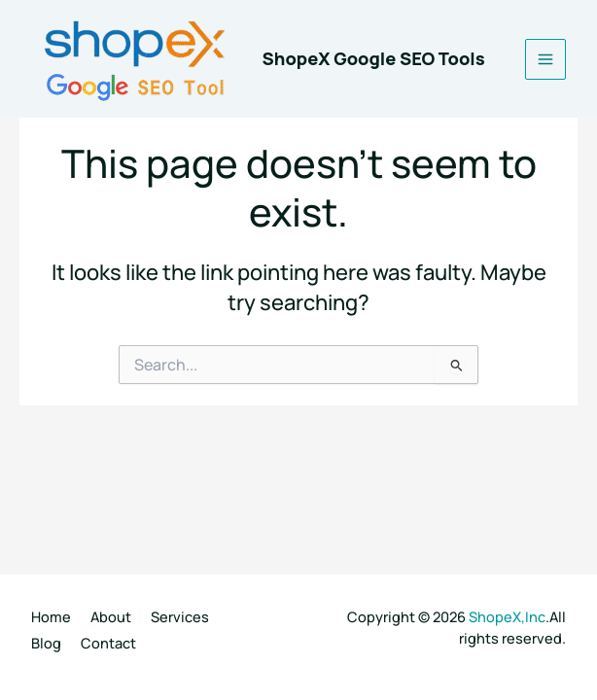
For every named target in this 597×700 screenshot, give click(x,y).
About (111, 616)
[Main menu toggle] (545, 59)
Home (51, 616)
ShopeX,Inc (507, 616)
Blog (46, 643)
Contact (108, 643)
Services (180, 616)
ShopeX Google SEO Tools (374, 58)
